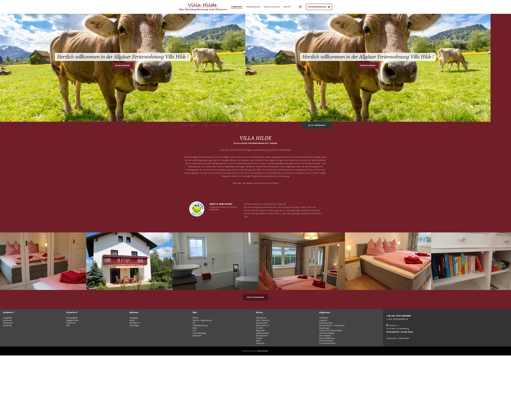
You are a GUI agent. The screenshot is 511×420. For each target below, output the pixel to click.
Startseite (237, 7)
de (299, 7)
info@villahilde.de (400, 320)
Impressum (391, 339)
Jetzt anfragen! (317, 126)
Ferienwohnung (253, 7)
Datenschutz (404, 339)
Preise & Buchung (272, 7)
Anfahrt (287, 7)
